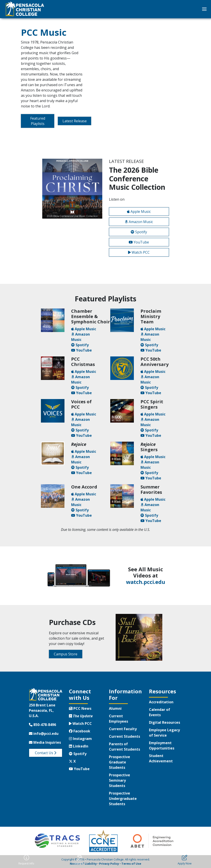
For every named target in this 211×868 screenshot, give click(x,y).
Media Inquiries (45, 742)
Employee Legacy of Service (164, 733)
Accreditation (161, 702)
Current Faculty (123, 729)
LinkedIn (79, 746)
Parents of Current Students (125, 747)
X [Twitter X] (72, 761)
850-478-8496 (42, 725)
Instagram (80, 739)
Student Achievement (161, 758)
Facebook (80, 731)
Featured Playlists (38, 121)
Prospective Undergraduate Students (123, 799)
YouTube (139, 242)
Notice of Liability (83, 864)
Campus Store (66, 654)
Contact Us (46, 753)
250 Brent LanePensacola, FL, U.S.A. (42, 710)
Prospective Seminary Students (120, 780)
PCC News (80, 708)
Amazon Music (139, 222)
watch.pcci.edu (146, 582)
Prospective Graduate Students (120, 762)
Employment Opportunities (162, 745)
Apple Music (139, 212)
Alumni (115, 708)
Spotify (139, 232)
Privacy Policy (109, 864)
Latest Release (75, 121)
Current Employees (119, 719)
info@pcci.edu (44, 734)
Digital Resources (165, 722)
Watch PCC (139, 252)
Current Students (125, 736)
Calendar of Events (160, 712)
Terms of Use (131, 864)
